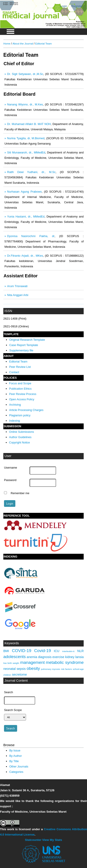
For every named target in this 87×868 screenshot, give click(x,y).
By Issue (15, 750)
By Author (16, 756)
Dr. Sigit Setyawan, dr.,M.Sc (25, 74)
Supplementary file (21, 350)
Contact (14, 372)
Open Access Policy (22, 399)
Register (77, 6)
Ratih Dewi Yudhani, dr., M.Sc (31, 172)
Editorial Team (18, 361)
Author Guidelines (20, 437)
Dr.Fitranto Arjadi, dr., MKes (25, 256)
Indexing (14, 421)
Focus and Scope (20, 383)
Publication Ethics (20, 389)
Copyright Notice (20, 443)
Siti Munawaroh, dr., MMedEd (26, 152)
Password (10, 480)
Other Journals (19, 766)
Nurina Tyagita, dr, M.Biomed (26, 138)
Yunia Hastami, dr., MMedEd (26, 216)
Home (7, 43)
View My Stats (52, 840)
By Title (14, 761)
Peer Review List (20, 367)
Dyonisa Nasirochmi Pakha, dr (31, 236)
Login (64, 6)
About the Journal (23, 43)
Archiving (15, 405)
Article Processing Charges (26, 410)
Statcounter (33, 840)
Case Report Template (24, 345)
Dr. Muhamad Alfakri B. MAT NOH (29, 124)
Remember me (20, 493)
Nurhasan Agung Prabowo (24, 192)
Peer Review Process (23, 394)
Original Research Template (27, 340)
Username (10, 468)
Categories (16, 772)
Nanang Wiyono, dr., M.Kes (25, 104)
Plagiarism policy (20, 415)
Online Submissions (22, 432)
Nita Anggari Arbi (18, 295)
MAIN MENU (10, 32)
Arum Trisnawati (17, 286)
